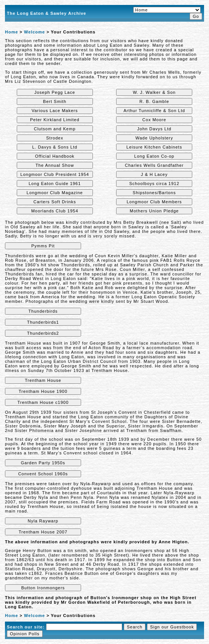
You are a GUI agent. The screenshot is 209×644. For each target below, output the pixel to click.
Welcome (34, 32)
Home (12, 32)
